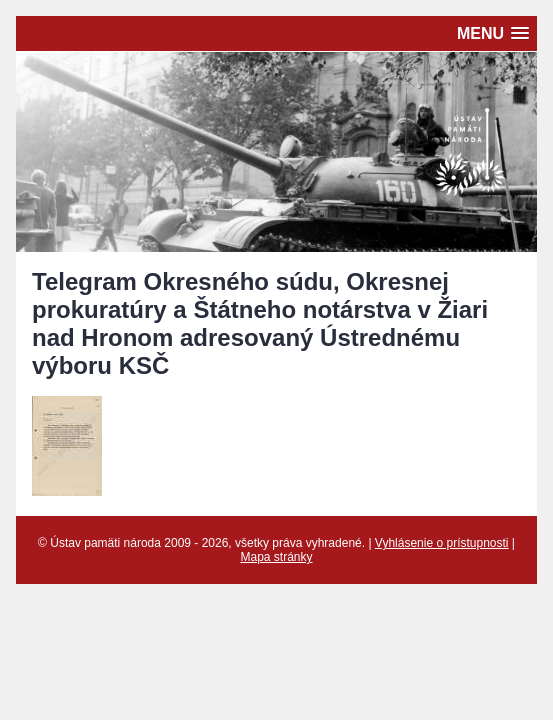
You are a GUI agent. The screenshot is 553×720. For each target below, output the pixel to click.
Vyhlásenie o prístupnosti (442, 543)
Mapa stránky (276, 557)
